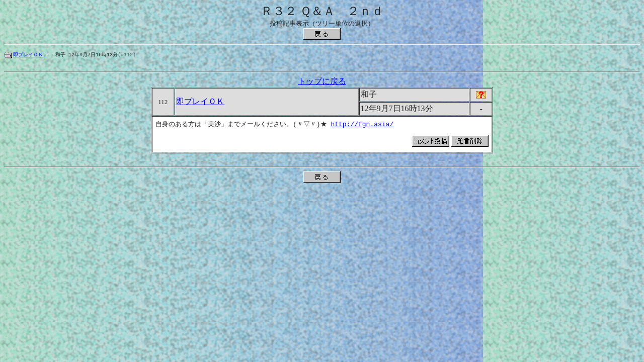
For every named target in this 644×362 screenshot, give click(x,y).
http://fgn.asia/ (364, 126)
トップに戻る (322, 83)
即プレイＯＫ (28, 55)
